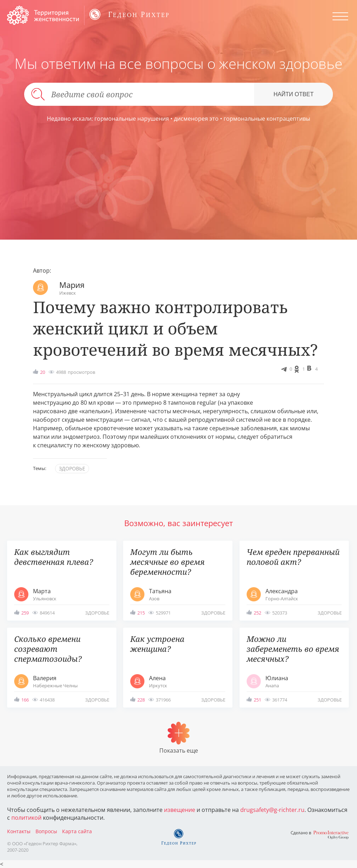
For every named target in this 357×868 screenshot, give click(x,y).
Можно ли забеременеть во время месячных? (293, 649)
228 (141, 700)
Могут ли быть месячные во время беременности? (167, 562)
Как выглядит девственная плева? (54, 557)
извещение (180, 810)
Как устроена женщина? (157, 644)
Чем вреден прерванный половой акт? (293, 557)
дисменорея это (196, 119)
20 (43, 372)
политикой (26, 818)
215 (141, 613)
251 (257, 700)
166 (25, 700)
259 (25, 613)
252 (257, 613)
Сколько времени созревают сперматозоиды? (48, 649)
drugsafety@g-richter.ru (272, 810)
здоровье (72, 468)
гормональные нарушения (132, 119)
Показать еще (179, 750)
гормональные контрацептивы (267, 119)
